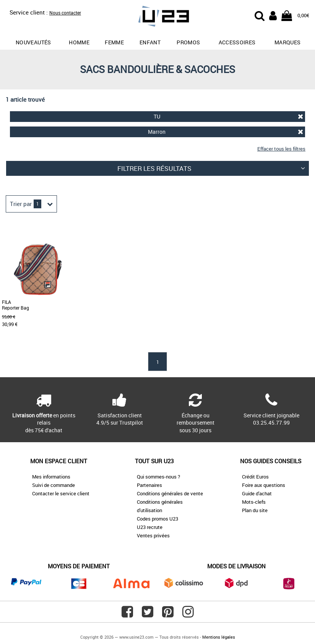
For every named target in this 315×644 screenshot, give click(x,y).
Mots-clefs (254, 502)
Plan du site (255, 510)
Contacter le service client (61, 493)
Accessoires (237, 42)
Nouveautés (33, 42)
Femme (114, 42)
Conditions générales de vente (170, 493)
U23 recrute (150, 527)
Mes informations (51, 477)
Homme (79, 42)
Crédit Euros (255, 477)
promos (188, 42)
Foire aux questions (264, 485)
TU (229, 116)
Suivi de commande (54, 485)
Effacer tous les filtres (281, 149)
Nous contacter (65, 13)
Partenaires (149, 485)
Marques (287, 42)
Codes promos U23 (157, 519)
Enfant (150, 42)
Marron (226, 132)
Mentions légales (219, 637)
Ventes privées (153, 535)
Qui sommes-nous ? (158, 477)
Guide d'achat (257, 493)
